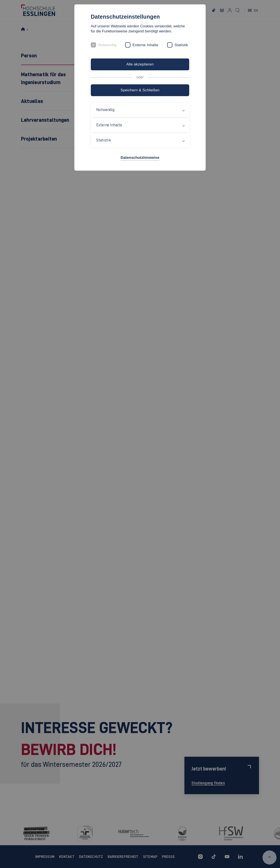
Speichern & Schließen (140, 90)
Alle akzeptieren (140, 64)
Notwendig (107, 45)
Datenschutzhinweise (140, 158)
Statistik (181, 45)
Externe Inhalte (145, 45)
